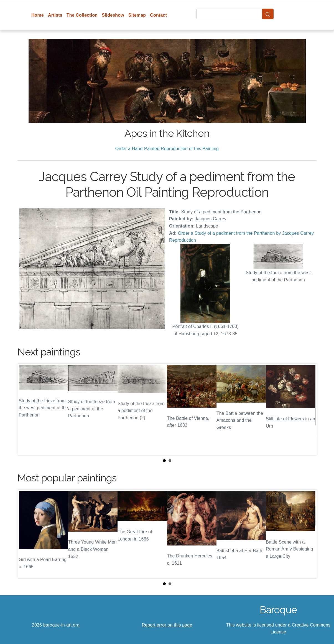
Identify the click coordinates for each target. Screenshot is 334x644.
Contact (158, 15)
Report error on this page (167, 625)
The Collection (82, 15)
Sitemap (137, 15)
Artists (55, 15)
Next (308, 409)
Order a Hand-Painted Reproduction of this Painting (167, 149)
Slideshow (113, 15)
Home (38, 15)
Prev (26, 409)
